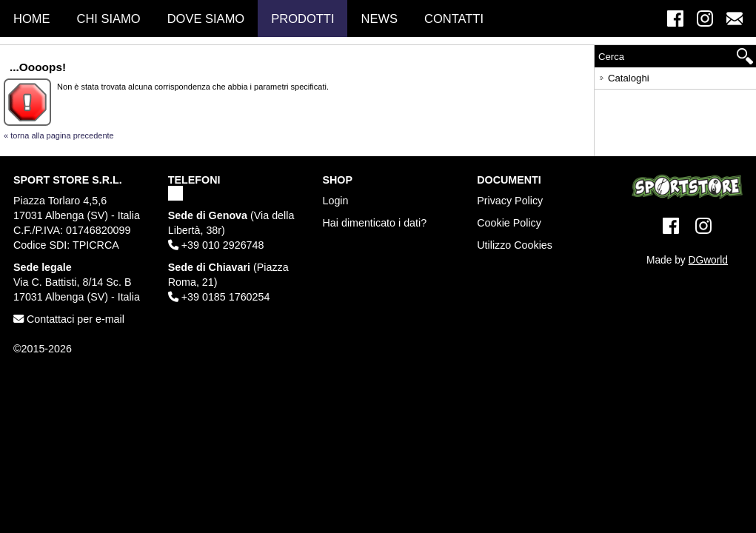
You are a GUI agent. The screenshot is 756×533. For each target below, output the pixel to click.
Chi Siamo (109, 19)
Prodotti (302, 19)
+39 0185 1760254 (219, 297)
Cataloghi (623, 76)
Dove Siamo (206, 19)
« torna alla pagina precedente (59, 135)
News (379, 19)
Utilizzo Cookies (515, 245)
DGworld (708, 260)
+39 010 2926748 (216, 245)
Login (336, 201)
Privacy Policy (510, 201)
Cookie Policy (509, 223)
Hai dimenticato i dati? (375, 223)
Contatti (454, 19)
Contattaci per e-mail (69, 319)
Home (32, 19)
